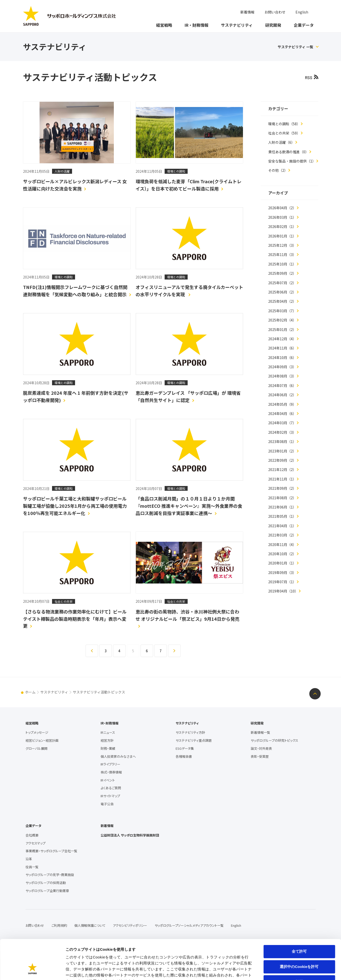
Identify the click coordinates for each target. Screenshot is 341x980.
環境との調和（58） (284, 124)
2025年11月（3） (282, 254)
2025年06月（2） (282, 292)
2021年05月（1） (282, 516)
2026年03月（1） (282, 217)
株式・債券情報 (111, 772)
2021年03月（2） (282, 535)
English (302, 12)
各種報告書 (184, 756)
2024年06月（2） (282, 395)
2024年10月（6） (282, 357)
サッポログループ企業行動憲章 (47, 891)
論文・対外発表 (261, 748)
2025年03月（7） (282, 311)
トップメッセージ (37, 732)
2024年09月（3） (282, 367)
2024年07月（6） (282, 385)
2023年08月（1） (282, 441)
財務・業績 (108, 748)
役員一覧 (32, 867)
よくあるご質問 (111, 788)
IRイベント (108, 780)
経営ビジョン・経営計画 (42, 740)
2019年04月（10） (283, 591)
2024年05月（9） (282, 404)
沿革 (29, 859)
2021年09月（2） (282, 488)
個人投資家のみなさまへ (118, 756)
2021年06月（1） (282, 507)
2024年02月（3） (282, 432)
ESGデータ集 (185, 748)
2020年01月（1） (282, 563)
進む (181, 647)
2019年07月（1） (282, 582)
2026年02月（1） (282, 226)
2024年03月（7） (282, 423)
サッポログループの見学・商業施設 (50, 875)
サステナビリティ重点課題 (194, 740)
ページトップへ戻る (315, 694)
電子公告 (107, 804)
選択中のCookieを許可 (299, 933)
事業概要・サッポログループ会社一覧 (51, 851)
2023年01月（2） (282, 451)
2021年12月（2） (282, 469)
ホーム (30, 692)
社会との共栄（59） (284, 133)
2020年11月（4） (282, 544)
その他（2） (278, 170)
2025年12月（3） (282, 245)
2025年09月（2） (282, 273)
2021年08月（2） (282, 498)
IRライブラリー (110, 764)
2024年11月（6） (282, 348)
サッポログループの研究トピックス (274, 740)
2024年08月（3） (282, 376)
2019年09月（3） (282, 572)
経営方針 (107, 740)
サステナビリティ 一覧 (295, 47)
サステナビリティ (237, 25)
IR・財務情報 (197, 25)
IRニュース (108, 732)
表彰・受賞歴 (260, 756)
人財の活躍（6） (281, 142)
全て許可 (299, 917)
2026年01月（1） (282, 236)
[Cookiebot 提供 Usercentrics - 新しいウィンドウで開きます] (32, 970)
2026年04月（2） (282, 208)
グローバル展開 (37, 748)
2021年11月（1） (282, 479)
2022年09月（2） (282, 460)
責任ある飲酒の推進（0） (288, 152)
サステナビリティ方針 (190, 732)
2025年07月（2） (282, 283)
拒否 (299, 948)
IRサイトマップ (110, 796)
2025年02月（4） (282, 320)
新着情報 (247, 12)
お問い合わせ (275, 12)
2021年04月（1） (282, 526)
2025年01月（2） (282, 329)
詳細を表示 (241, 970)
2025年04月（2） (282, 301)
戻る (98, 647)
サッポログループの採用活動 (46, 883)
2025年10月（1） (282, 264)
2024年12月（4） (282, 339)
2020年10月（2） (282, 554)
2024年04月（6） (282, 413)
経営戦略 (164, 25)
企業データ (304, 25)
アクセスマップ (36, 843)
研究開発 (273, 25)
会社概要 (32, 835)
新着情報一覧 (260, 732)
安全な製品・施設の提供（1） (292, 161)
